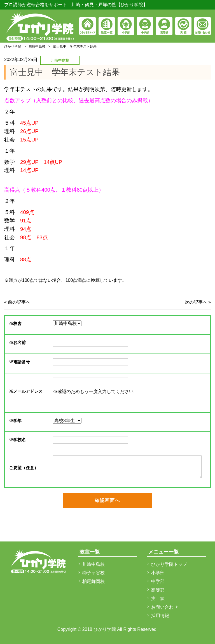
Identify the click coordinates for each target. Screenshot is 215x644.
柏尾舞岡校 (94, 581)
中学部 (158, 581)
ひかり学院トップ (169, 564)
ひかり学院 (13, 47)
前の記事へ (19, 302)
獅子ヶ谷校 (94, 573)
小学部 (158, 573)
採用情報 (160, 616)
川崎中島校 (37, 47)
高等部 (158, 590)
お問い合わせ (165, 607)
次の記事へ (196, 302)
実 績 (158, 598)
